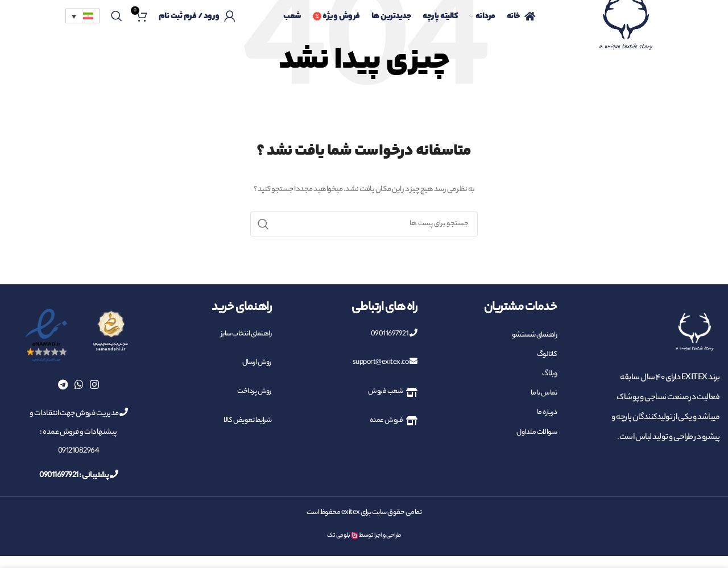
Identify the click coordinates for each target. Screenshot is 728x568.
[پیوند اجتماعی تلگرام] (63, 384)
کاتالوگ (547, 355)
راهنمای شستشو (535, 335)
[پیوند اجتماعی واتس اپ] (79, 384)
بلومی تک (338, 536)
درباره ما (547, 412)
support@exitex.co (385, 362)
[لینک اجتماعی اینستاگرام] (94, 384)
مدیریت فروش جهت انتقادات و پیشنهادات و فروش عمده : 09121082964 (79, 432)
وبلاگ (549, 374)
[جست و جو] (116, 17)
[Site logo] (626, 31)
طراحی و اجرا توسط (380, 536)
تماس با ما (544, 393)
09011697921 (394, 334)
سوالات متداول (537, 432)
